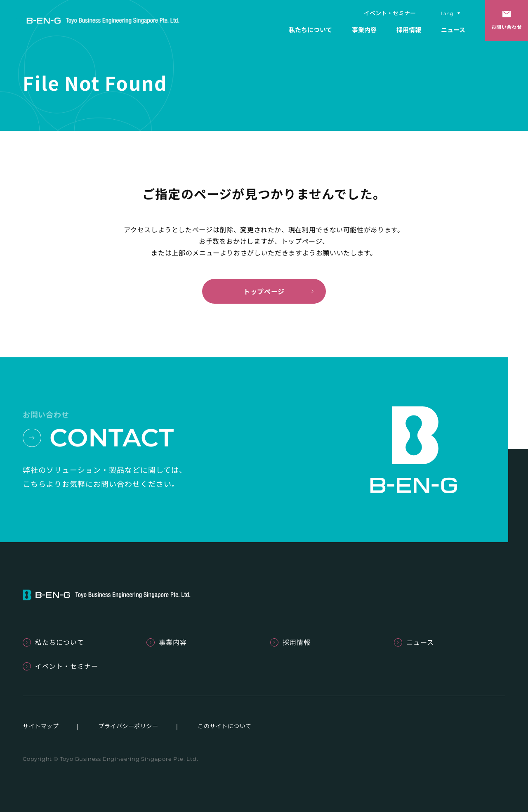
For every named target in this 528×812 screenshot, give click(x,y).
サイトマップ (41, 726)
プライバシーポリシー (128, 726)
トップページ (264, 291)
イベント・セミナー (390, 13)
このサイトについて (225, 726)
